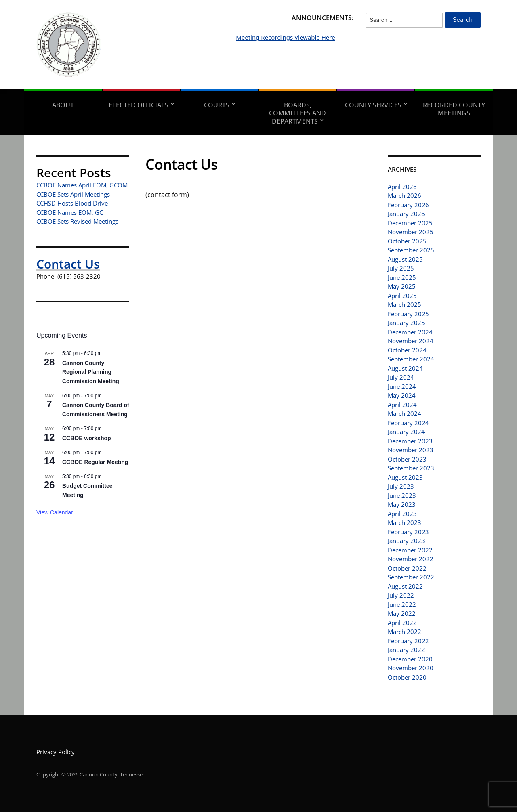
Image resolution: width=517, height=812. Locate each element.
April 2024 (402, 405)
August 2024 (405, 368)
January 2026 (406, 214)
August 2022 (405, 586)
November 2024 (411, 341)
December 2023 (410, 441)
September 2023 (411, 468)
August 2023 (405, 477)
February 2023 (408, 532)
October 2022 (407, 568)
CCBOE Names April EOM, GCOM (82, 185)
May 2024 (402, 395)
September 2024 (411, 359)
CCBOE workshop (87, 438)
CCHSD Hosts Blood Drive (72, 203)
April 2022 (402, 623)
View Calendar (55, 512)
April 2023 (402, 514)
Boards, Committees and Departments (297, 113)
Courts (217, 105)
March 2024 (405, 413)
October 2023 (407, 459)
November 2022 (411, 559)
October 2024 (407, 350)
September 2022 (411, 577)
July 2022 (401, 595)
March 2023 (405, 522)
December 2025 (410, 223)
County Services (373, 105)
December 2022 (410, 550)
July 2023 (401, 486)
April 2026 (402, 187)
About (63, 105)
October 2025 (407, 241)
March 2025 (405, 304)
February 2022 (408, 641)
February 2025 (408, 314)
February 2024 (408, 423)
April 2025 (402, 296)
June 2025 (402, 277)
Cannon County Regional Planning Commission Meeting (91, 372)
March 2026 (405, 195)
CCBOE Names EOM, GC (70, 212)
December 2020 (410, 659)
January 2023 (406, 541)
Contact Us (68, 264)
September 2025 (411, 250)
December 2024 (410, 332)
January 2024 (406, 432)
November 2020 (411, 668)
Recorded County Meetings (454, 109)
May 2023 (402, 504)
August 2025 (405, 259)
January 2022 (406, 650)
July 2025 (401, 268)
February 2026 (408, 205)
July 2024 (401, 377)
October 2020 (407, 677)
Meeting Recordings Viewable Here (326, 49)
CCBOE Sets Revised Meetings (77, 221)
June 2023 (402, 495)
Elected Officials (139, 105)
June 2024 (402, 386)
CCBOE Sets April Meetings (73, 194)
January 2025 (406, 323)
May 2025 (402, 286)
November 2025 (411, 232)
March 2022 (405, 632)
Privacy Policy (56, 752)
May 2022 (402, 613)
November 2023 (411, 450)
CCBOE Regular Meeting (95, 462)
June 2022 (402, 604)
